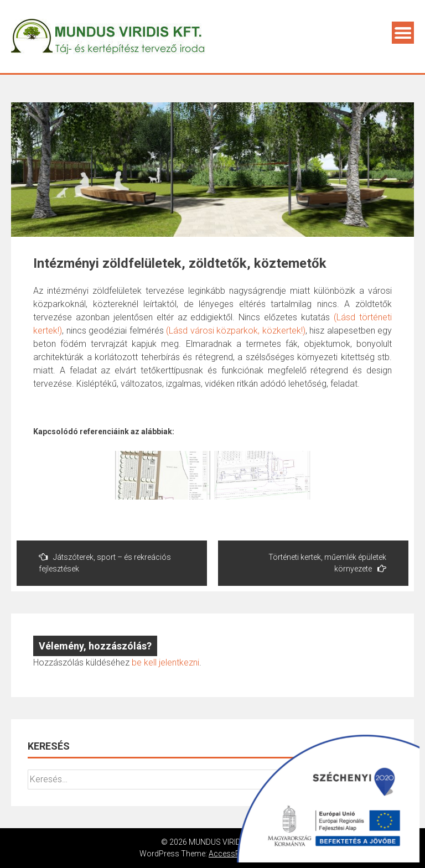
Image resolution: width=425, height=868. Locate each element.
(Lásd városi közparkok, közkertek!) (236, 331)
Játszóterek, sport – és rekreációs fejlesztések (105, 563)
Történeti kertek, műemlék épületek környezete (327, 563)
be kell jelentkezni (165, 662)
